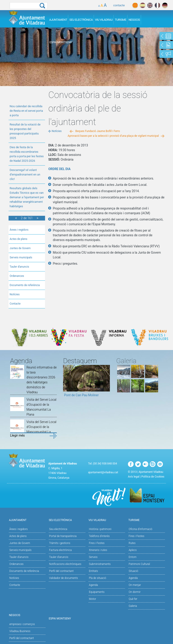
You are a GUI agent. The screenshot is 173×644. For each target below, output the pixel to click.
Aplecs (133, 550)
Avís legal (134, 477)
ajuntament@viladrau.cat (103, 472)
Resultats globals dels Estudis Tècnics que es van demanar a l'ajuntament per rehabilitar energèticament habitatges (27, 197)
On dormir (134, 592)
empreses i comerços (22, 624)
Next (107, 382)
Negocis (134, 20)
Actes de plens (19, 239)
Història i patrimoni (100, 529)
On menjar (135, 585)
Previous (66, 382)
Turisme (121, 20)
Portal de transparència (63, 536)
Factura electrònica (60, 550)
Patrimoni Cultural (139, 564)
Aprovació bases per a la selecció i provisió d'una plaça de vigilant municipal (113, 136)
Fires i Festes (97, 543)
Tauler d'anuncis (19, 267)
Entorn (133, 557)
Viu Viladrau (104, 20)
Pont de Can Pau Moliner (81, 395)
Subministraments (100, 564)
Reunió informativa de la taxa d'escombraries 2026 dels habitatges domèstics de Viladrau (41, 380)
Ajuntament (58, 20)
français (157, 5)
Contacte (15, 304)
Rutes (132, 543)
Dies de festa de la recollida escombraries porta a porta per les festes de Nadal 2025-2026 (27, 154)
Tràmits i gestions (60, 543)
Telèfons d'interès (99, 536)
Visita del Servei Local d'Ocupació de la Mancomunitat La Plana (41, 407)
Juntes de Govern (20, 248)
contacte (119, 5)
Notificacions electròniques (65, 564)
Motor (93, 599)
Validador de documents (64, 578)
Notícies (15, 294)
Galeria (133, 606)
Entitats (93, 571)
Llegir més (17, 435)
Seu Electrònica (81, 20)
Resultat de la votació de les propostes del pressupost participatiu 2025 (25, 131)
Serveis (93, 557)
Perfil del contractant (61, 571)
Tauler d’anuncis (59, 557)
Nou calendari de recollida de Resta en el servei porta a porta (26, 111)
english (150, 5)
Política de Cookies (153, 477)
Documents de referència (25, 285)
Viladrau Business (20, 631)
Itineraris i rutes (98, 550)
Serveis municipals (21, 257)
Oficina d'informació (140, 529)
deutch (165, 5)
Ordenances (17, 276)
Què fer (133, 599)
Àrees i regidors (19, 230)
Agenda (93, 585)
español (142, 5)
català (135, 5)
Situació (133, 571)
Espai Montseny (61, 42)
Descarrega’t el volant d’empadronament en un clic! (25, 174)
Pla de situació (98, 578)
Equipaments (97, 592)
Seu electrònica (58, 529)
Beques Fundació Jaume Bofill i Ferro (98, 131)
